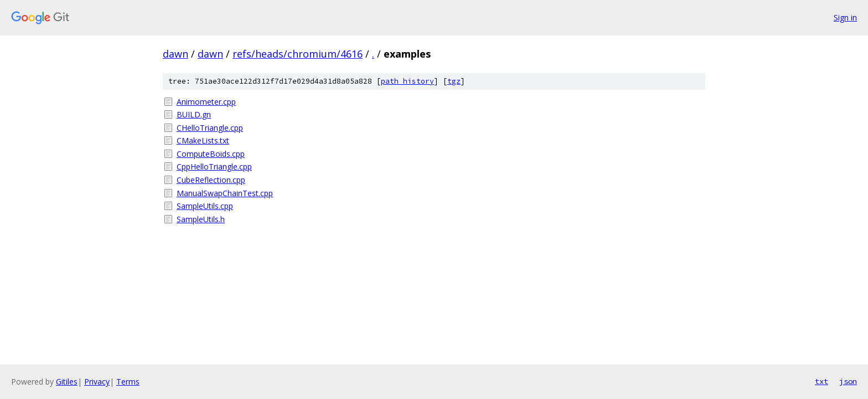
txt (821, 381)
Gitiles (67, 382)
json (848, 381)
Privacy (97, 382)
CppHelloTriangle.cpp (214, 167)
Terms (128, 382)
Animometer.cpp (206, 102)
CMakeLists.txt (203, 140)
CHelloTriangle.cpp (210, 128)
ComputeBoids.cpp (211, 154)
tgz (454, 81)
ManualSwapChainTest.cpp (225, 193)
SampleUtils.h (201, 219)
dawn (175, 54)
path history (407, 81)
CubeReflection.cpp (211, 180)
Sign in (845, 17)
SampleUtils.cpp (205, 206)
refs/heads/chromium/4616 (298, 54)
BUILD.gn (194, 114)
